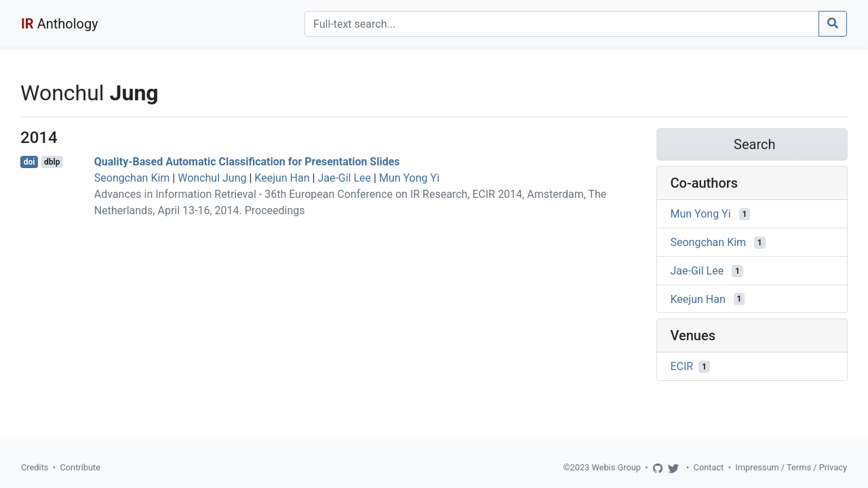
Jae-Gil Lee (344, 178)
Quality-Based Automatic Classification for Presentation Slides (247, 162)
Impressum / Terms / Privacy (791, 467)
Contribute (80, 467)
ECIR (682, 366)
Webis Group (616, 467)
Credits (35, 467)
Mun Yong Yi (409, 178)
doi (29, 162)
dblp (52, 162)
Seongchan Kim (132, 178)
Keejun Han (282, 178)
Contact (709, 467)
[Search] (562, 24)
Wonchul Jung (212, 178)
